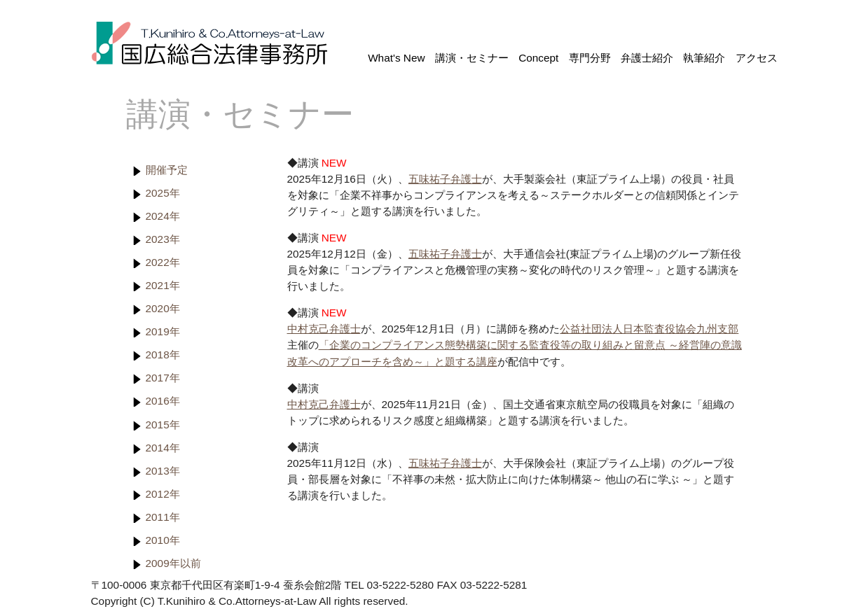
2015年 (163, 425)
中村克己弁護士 (324, 329)
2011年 (163, 517)
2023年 (163, 239)
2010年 (163, 540)
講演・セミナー (472, 58)
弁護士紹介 (647, 58)
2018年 (163, 355)
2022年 (163, 262)
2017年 (163, 378)
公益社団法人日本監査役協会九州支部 (649, 329)
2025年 (163, 193)
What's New (396, 58)
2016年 (163, 401)
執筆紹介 (704, 58)
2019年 (163, 331)
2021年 (163, 285)
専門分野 (590, 58)
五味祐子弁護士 (445, 179)
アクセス (757, 58)
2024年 (163, 216)
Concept (538, 58)
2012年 (163, 494)
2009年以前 (173, 563)
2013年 (163, 471)
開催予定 (167, 170)
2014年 (163, 448)
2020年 (163, 308)
